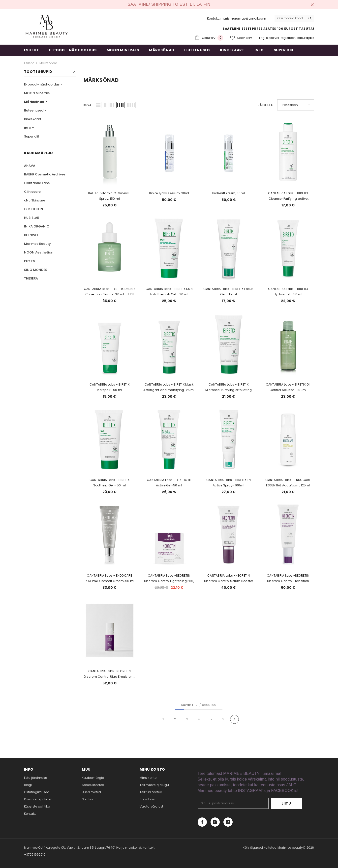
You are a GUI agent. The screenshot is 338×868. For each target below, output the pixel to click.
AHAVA (30, 166)
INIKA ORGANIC (37, 226)
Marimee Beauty (37, 244)
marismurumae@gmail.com (243, 18)
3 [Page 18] (187, 719)
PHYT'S (30, 261)
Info (28, 128)
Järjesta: (266, 105)
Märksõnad (48, 63)
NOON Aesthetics (38, 252)
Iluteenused (34, 110)
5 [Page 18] (211, 719)
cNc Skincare (35, 200)
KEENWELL (32, 235)
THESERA (31, 278)
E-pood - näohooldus (42, 84)
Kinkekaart (33, 119)
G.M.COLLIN (34, 209)
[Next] (234, 719)
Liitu (286, 803)
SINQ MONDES (36, 270)
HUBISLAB (32, 218)
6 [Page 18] (223, 719)
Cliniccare (32, 192)
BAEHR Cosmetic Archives (45, 174)
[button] (98, 105)
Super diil (31, 136)
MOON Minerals (37, 93)
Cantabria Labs (37, 183)
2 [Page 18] (175, 719)
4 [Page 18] (199, 719)
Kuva (88, 105)
